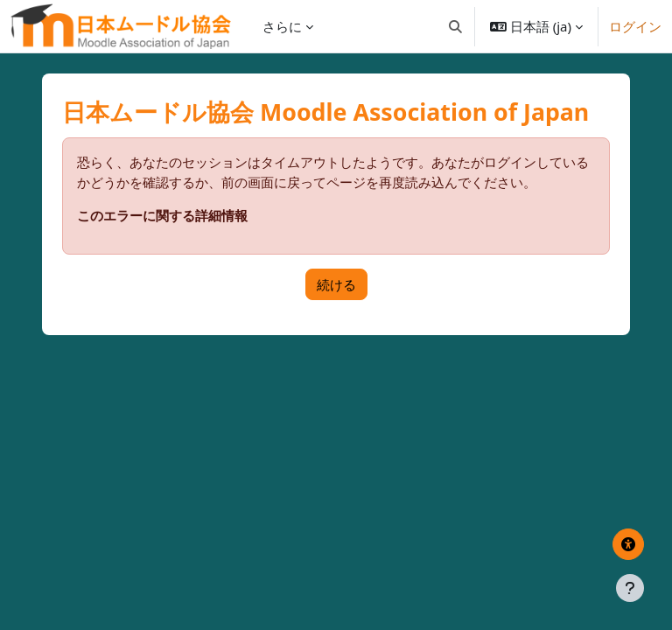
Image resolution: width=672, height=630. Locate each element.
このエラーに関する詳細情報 (162, 215)
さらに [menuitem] (282, 26)
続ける (336, 284)
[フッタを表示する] (630, 588)
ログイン (635, 26)
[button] (455, 26)
